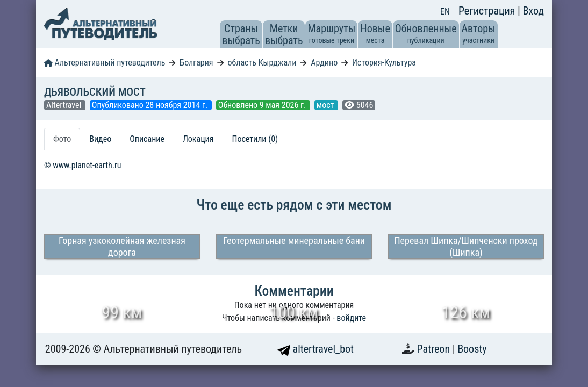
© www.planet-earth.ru (83, 165)
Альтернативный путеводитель (105, 63)
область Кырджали (262, 63)
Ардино (324, 63)
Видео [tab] (100, 139)
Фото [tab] (62, 139)
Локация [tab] (198, 139)
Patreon (435, 349)
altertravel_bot (315, 349)
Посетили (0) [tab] (255, 139)
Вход (533, 11)
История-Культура (384, 63)
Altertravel (65, 105)
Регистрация (488, 11)
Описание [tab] (147, 139)
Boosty (472, 349)
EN (445, 12)
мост (326, 105)
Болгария (196, 63)
